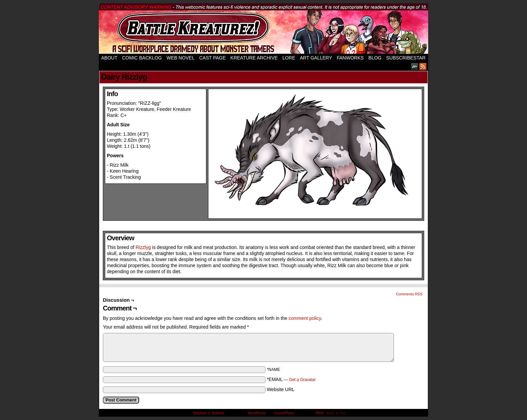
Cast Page (213, 58)
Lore (289, 58)
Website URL (281, 389)
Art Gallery (316, 58)
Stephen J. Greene (208, 413)
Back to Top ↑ (338, 413)
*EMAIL (291, 379)
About (109, 58)
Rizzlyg (143, 247)
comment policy (305, 318)
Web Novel (180, 58)
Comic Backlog (142, 58)
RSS (423, 66)
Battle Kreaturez (263, 29)
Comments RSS (409, 294)
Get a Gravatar (302, 380)
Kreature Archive (254, 58)
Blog (375, 58)
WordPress (257, 413)
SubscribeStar (406, 58)
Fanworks (350, 58)
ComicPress (285, 413)
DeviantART (415, 66)
